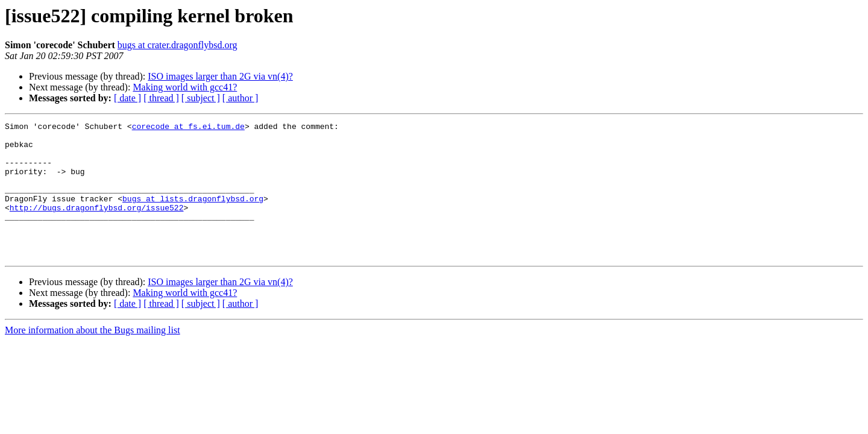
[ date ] (127, 98)
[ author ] (241, 98)
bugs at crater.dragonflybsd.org (178, 45)
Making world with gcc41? (185, 87)
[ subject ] (201, 98)
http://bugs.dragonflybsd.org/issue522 (97, 225)
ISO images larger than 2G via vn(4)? (220, 76)
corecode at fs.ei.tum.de (188, 128)
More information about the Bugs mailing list (93, 357)
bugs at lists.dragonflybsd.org (193, 215)
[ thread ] (161, 98)
